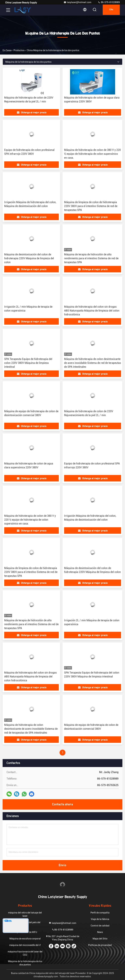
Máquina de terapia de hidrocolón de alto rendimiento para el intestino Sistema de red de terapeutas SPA (91, 258)
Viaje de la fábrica (100, 919)
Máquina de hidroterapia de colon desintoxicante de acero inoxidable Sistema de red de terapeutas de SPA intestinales (93, 363)
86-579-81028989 (109, 2)
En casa (7, 50)
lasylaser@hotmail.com (77, 2)
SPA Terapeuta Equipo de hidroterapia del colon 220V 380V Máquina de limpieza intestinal (28, 363)
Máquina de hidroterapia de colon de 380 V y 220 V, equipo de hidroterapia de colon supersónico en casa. (92, 154)
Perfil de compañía (100, 913)
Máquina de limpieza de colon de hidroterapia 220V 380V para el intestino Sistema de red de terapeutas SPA (91, 206)
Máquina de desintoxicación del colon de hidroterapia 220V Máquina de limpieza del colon (29, 258)
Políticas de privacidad (100, 945)
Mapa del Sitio (100, 939)
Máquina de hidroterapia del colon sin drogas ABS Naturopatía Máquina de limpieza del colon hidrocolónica (92, 311)
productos (19, 50)
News (100, 932)
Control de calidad (100, 926)
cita (110, 10)
